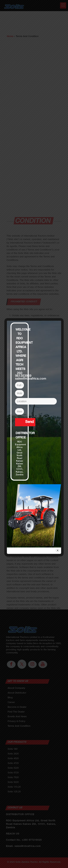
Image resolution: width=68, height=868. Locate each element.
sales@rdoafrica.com (31, 379)
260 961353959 (23, 375)
